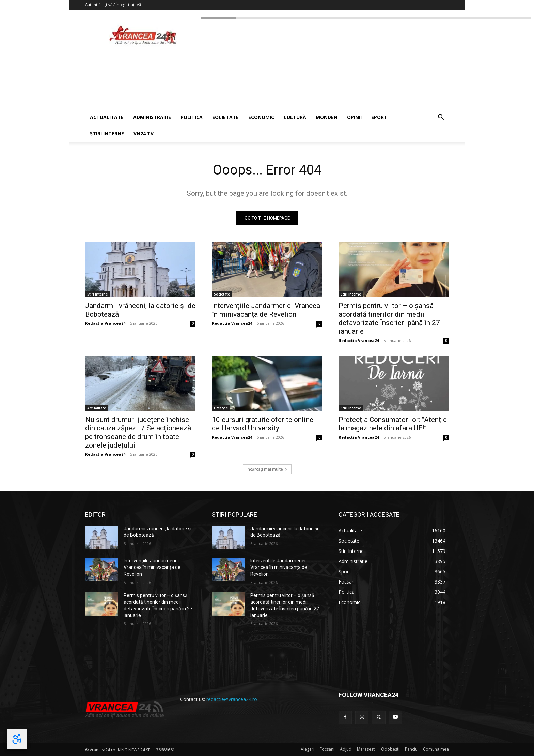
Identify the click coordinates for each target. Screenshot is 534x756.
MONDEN (327, 117)
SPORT (379, 117)
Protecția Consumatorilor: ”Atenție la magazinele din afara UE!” (393, 424)
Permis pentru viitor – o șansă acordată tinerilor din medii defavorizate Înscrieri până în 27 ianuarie (389, 319)
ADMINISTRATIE (152, 117)
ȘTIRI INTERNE (107, 133)
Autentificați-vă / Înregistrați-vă (113, 5)
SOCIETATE (225, 117)
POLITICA (192, 117)
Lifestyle (221, 408)
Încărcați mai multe (267, 469)
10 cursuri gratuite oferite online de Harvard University (263, 424)
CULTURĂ (295, 117)
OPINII (354, 117)
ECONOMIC (261, 117)
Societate (222, 294)
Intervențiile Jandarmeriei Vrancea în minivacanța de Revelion (266, 310)
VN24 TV (144, 133)
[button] (441, 118)
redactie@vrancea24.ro (232, 699)
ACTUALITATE (107, 117)
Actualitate (97, 408)
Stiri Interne (97, 294)
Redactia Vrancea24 (105, 323)
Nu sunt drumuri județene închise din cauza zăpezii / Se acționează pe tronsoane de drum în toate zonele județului (138, 432)
